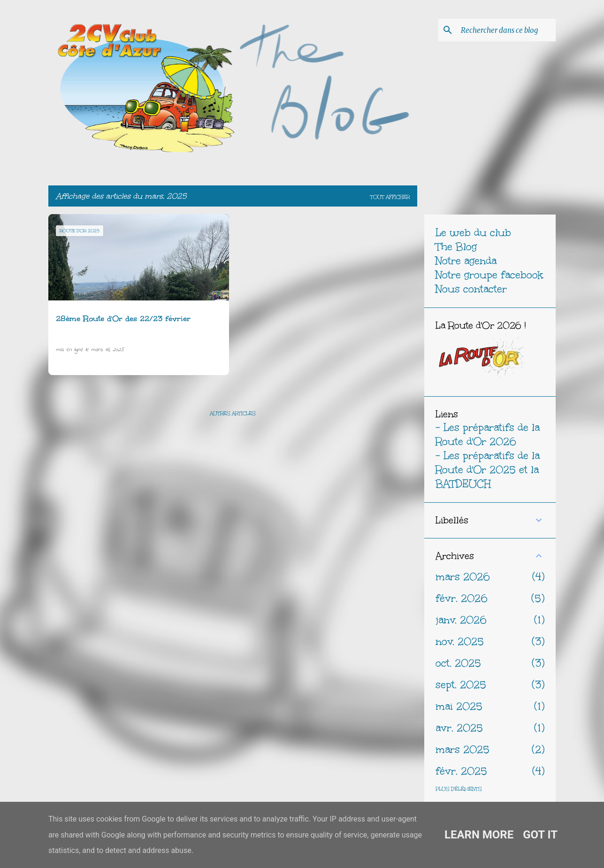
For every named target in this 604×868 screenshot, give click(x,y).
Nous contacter (471, 289)
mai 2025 (459, 706)
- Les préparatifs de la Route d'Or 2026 (488, 434)
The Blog (456, 247)
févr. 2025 (461, 771)
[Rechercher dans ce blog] (506, 30)
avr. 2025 (459, 728)
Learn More (479, 835)
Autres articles (233, 414)
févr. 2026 (462, 598)
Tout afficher (390, 197)
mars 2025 (463, 749)
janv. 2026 (461, 620)
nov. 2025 (460, 641)
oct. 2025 (458, 663)
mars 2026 (463, 577)
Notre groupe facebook (489, 275)
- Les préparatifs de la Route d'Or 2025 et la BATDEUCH (488, 470)
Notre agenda (466, 261)
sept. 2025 (461, 685)
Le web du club (473, 233)
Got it (540, 835)
